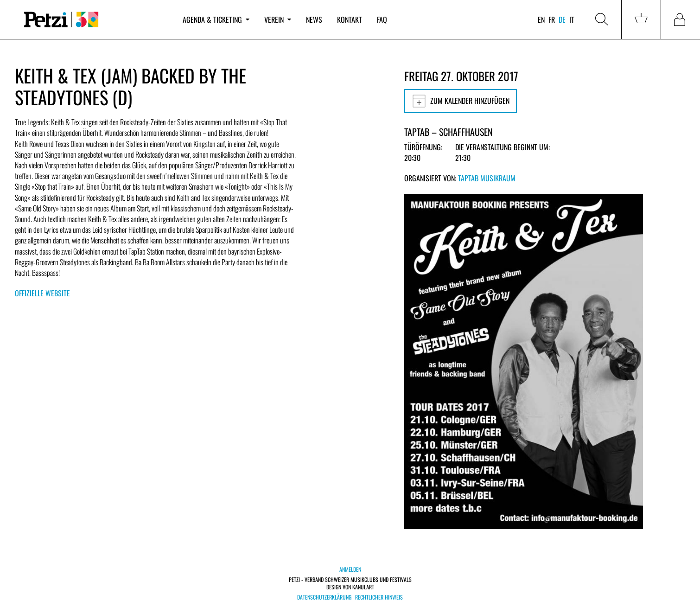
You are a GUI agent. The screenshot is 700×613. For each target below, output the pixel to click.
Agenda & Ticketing (216, 19)
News (314, 19)
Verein (278, 19)
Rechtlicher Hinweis (379, 597)
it (572, 19)
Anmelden (350, 569)
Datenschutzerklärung (324, 597)
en (541, 19)
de (562, 19)
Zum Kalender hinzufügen (461, 101)
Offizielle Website (42, 293)
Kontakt (350, 19)
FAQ (382, 19)
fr (552, 19)
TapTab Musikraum (487, 178)
